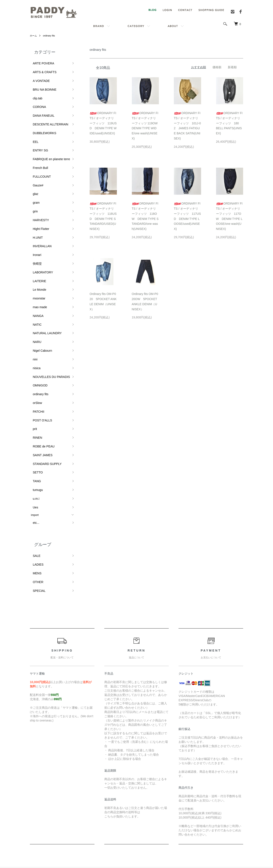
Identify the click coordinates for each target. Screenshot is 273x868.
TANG (35, 401)
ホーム (34, 36)
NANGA (36, 267)
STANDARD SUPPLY (44, 387)
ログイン (228, 803)
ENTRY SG (38, 133)
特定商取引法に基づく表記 (149, 817)
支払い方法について (145, 810)
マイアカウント (233, 788)
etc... (34, 436)
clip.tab (35, 91)
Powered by (136, 858)
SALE (34, 468)
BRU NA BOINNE (42, 84)
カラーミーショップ (98, 849)
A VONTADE (39, 77)
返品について (140, 803)
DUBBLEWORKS (42, 119)
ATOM (199, 788)
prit (33, 359)
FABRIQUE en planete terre (48, 140)
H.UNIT (36, 204)
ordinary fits (50, 36)
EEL (34, 126)
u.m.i (34, 415)
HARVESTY (38, 189)
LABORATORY (40, 232)
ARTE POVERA (41, 62)
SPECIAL (37, 496)
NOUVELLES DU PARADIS (48, 317)
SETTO (36, 394)
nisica (34, 310)
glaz (33, 168)
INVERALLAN (40, 211)
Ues (33, 422)
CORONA (37, 98)
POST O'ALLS (40, 352)
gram (34, 175)
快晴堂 (35, 225)
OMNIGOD (38, 324)
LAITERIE (37, 239)
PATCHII (36, 345)
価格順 (217, 67)
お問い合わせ (231, 817)
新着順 (232, 67)
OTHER (36, 489)
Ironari (35, 218)
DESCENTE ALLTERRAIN (47, 112)
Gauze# (36, 161)
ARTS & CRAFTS (42, 69)
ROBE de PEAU (41, 373)
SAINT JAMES (40, 380)
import (35, 429)
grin (33, 182)
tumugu (36, 408)
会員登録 (228, 796)
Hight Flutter (38, 197)
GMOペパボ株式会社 (151, 849)
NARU (35, 288)
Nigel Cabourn (40, 295)
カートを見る (231, 810)
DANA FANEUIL (41, 105)
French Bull (38, 147)
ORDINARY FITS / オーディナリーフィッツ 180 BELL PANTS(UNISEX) (229, 123)
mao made (37, 260)
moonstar (37, 253)
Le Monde (37, 246)
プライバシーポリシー (146, 824)
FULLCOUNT (39, 154)
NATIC (35, 274)
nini (33, 303)
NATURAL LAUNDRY (44, 281)
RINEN (35, 366)
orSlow (35, 338)
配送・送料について (145, 796)
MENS (35, 482)
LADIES (36, 475)
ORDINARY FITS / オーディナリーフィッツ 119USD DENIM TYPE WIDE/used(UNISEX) (103, 123)
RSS (189, 788)
